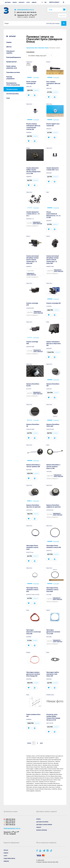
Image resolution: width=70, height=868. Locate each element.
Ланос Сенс (29, 62)
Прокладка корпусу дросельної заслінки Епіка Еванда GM (33, 674)
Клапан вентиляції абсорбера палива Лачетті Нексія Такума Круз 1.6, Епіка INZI (53, 260)
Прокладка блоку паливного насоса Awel (32, 547)
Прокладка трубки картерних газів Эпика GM (53, 674)
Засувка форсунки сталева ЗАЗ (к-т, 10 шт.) (33, 214)
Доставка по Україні (42, 822)
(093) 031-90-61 (10, 823)
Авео (48, 192)
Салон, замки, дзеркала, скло (12, 67)
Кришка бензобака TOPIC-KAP (53, 425)
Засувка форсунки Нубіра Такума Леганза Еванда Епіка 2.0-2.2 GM (33, 171)
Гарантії (39, 827)
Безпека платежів (42, 830)
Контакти (22, 2)
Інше (8, 98)
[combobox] (40, 55)
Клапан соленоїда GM (53, 303)
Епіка (48, 322)
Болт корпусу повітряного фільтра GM (53, 83)
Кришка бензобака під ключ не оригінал (33, 506)
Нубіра (28, 148)
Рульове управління (10, 78)
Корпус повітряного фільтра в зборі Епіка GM (54, 343)
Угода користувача (9, 858)
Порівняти (62, 16)
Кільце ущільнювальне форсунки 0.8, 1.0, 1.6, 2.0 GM (54, 215)
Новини (34, 2)
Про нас (6, 850)
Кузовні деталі (11, 62)
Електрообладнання (14, 57)
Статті (28, 2)
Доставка (8, 2)
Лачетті (28, 236)
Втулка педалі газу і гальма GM (53, 125)
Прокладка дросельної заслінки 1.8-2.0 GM (53, 632)
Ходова (9, 42)
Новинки (6, 861)
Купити (36, 90)
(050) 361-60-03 (21, 12)
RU (46, 2)
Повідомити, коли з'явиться (37, 223)
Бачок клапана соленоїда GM (31, 82)
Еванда (28, 652)
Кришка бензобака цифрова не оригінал (54, 506)
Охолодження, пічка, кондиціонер (13, 84)
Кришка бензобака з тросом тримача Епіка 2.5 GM (53, 466)
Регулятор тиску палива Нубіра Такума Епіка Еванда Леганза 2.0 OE (53, 717)
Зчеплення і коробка (11, 52)
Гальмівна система (13, 72)
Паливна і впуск (50, 695)
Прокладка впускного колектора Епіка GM (34, 632)
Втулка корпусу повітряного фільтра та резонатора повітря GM (33, 126)
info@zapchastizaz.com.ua (26, 10)
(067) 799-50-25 (32, 12)
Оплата (15, 2)
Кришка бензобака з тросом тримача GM (33, 466)
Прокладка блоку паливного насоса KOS (32, 590)
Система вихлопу (12, 94)
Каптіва (48, 62)
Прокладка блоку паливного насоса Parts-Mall (52, 590)
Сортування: (30, 52)
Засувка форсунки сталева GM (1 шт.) (53, 169)
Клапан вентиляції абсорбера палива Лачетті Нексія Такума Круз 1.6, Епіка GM (32, 260)
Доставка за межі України (44, 825)
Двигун (9, 47)
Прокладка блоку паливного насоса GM (54, 546)
